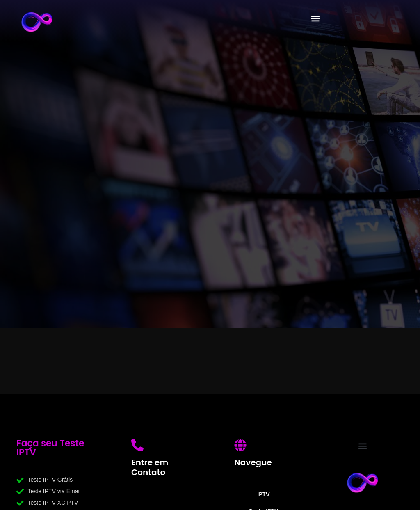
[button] (316, 19)
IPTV (263, 494)
